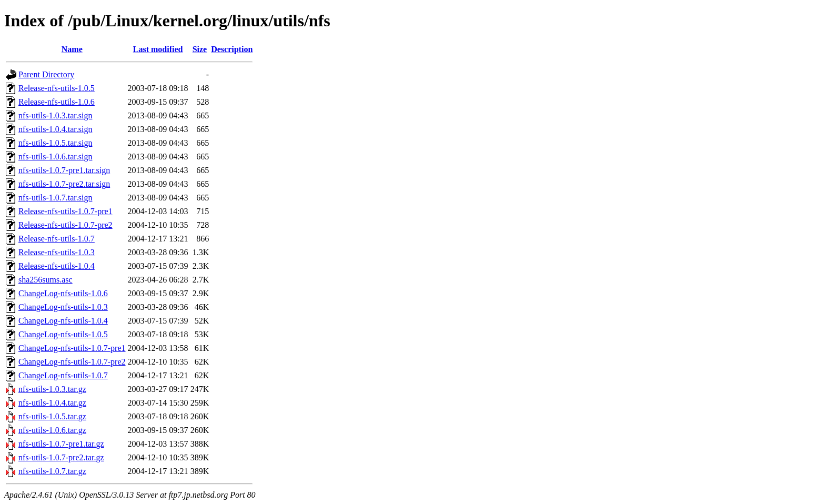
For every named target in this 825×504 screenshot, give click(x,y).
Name (72, 49)
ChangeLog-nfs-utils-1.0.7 (63, 375)
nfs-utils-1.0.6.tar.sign (55, 157)
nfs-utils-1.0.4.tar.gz (52, 403)
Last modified (158, 49)
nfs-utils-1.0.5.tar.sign (55, 143)
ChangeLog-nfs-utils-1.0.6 (63, 293)
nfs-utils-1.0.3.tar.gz (52, 389)
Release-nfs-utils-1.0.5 (57, 88)
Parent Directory (46, 74)
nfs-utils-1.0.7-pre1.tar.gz (61, 444)
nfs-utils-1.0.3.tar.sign (55, 115)
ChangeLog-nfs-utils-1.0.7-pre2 (72, 362)
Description (232, 49)
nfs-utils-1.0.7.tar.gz (52, 471)
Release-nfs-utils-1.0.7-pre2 (66, 225)
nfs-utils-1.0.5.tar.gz (52, 416)
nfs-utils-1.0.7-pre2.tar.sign (64, 184)
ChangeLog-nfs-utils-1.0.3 (63, 307)
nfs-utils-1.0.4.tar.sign (55, 129)
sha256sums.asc (46, 280)
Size (200, 49)
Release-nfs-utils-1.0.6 (57, 102)
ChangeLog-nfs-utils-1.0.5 (63, 334)
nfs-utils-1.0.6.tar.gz (52, 430)
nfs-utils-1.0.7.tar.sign (55, 198)
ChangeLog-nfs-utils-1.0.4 (63, 321)
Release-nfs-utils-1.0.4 (57, 266)
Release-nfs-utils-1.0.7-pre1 (66, 211)
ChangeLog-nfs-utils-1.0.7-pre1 (72, 348)
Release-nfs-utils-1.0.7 (57, 239)
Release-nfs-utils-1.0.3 (57, 252)
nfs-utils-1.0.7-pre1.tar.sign (64, 170)
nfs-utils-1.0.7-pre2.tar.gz (61, 457)
